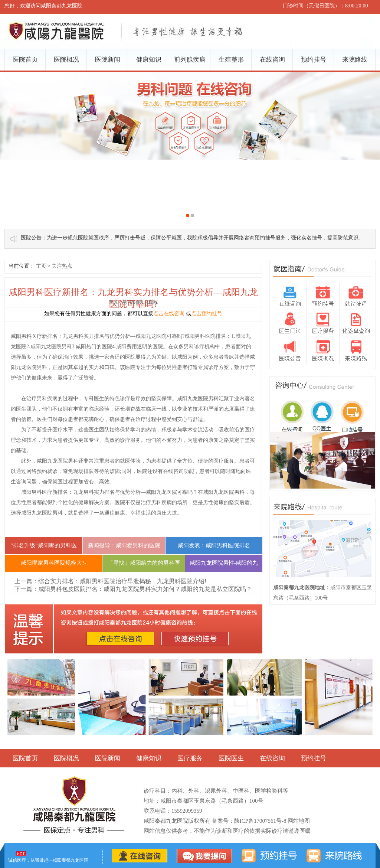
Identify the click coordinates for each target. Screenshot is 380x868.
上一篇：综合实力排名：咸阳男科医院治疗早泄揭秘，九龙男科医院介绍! (110, 581)
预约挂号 (314, 60)
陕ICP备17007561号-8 (260, 821)
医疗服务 (190, 758)
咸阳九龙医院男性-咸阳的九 (224, 563)
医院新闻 (108, 60)
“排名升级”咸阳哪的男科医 (43, 545)
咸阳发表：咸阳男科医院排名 (214, 545)
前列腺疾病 (190, 60)
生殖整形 (231, 60)
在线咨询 (272, 60)
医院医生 (231, 758)
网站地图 (299, 821)
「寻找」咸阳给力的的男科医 (144, 563)
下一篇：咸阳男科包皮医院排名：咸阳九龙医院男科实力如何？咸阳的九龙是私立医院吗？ (133, 589)
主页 (41, 266)
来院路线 (355, 60)
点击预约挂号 (207, 314)
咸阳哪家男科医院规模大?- (54, 563)
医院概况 (66, 60)
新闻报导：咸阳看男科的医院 (124, 545)
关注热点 (62, 266)
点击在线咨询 (169, 314)
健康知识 (149, 60)
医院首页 (25, 60)
